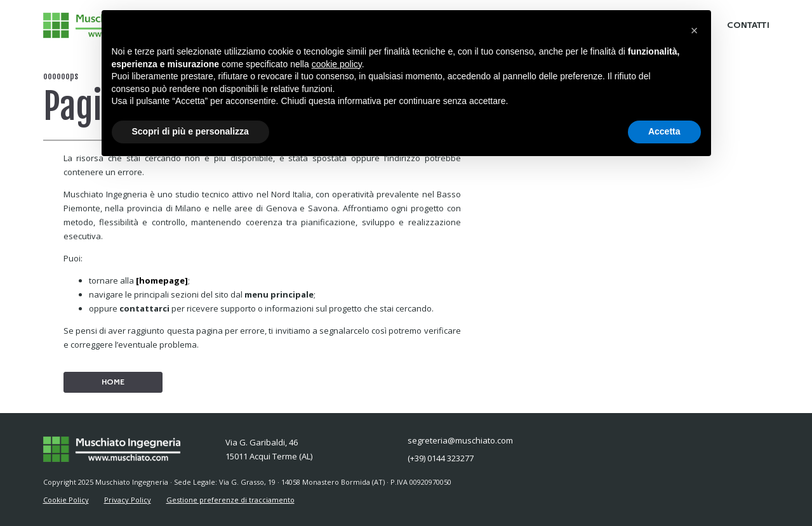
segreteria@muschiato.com (460, 440)
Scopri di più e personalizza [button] (190, 131)
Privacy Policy (128, 500)
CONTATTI (748, 25)
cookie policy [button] (337, 64)
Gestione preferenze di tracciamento (230, 500)
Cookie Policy (66, 500)
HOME (113, 382)
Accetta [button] (664, 131)
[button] (695, 30)
